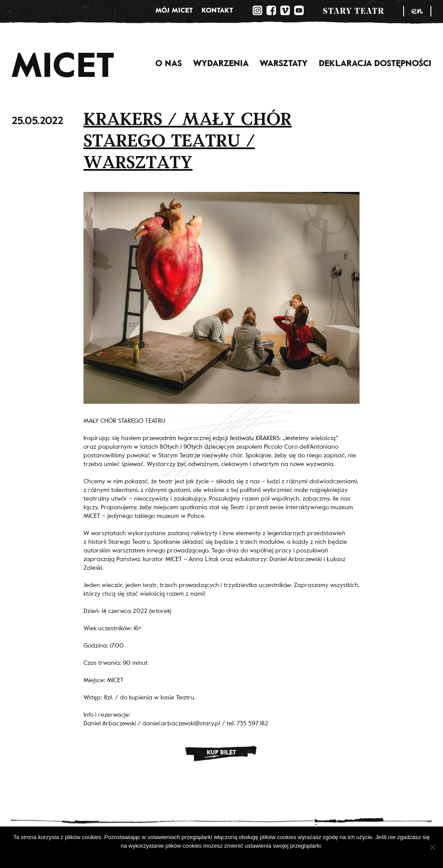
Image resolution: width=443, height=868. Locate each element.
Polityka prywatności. (230, 857)
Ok (195, 857)
